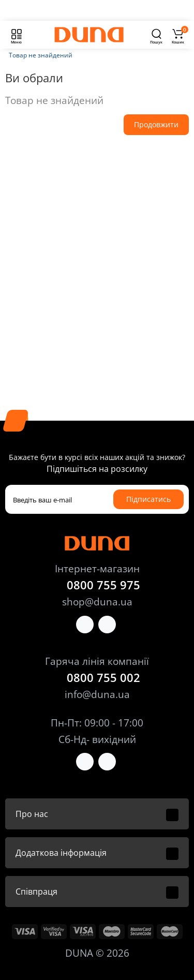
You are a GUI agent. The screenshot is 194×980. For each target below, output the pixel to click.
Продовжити (156, 124)
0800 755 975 (103, 585)
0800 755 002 (103, 677)
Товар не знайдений (41, 55)
